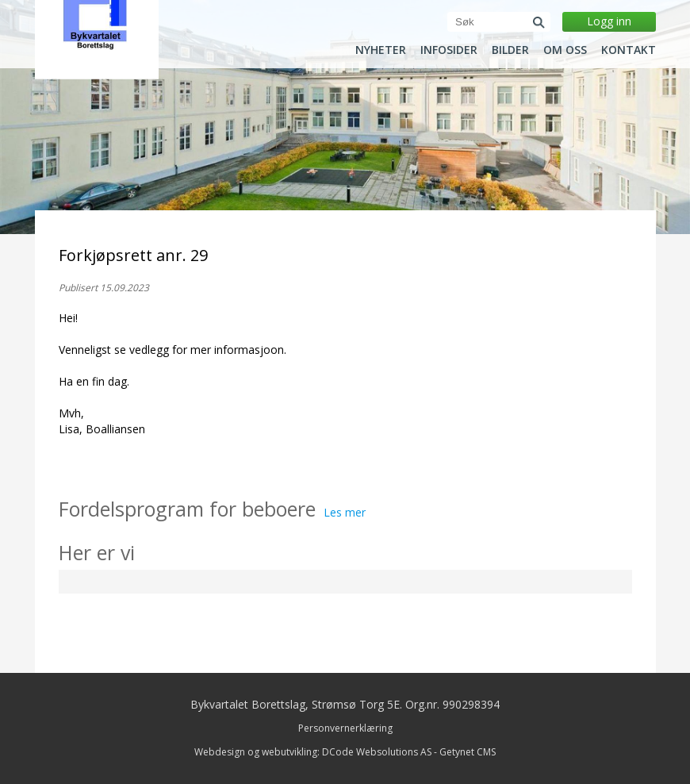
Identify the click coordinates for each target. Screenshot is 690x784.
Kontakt (629, 50)
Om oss (565, 50)
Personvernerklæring (345, 728)
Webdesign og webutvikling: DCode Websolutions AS (313, 752)
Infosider (449, 50)
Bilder (510, 50)
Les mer (345, 512)
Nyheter (381, 50)
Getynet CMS (468, 752)
